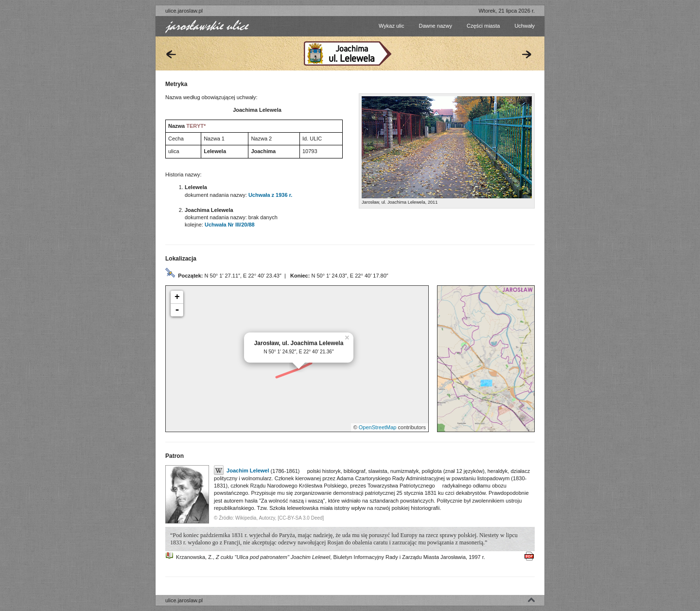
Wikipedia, (246, 518)
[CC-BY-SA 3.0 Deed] (301, 518)
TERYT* (196, 126)
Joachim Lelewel (242, 471)
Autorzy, (267, 518)
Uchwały (525, 26)
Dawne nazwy (435, 26)
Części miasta (483, 26)
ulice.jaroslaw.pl (184, 11)
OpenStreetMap (378, 427)
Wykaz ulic (391, 26)
